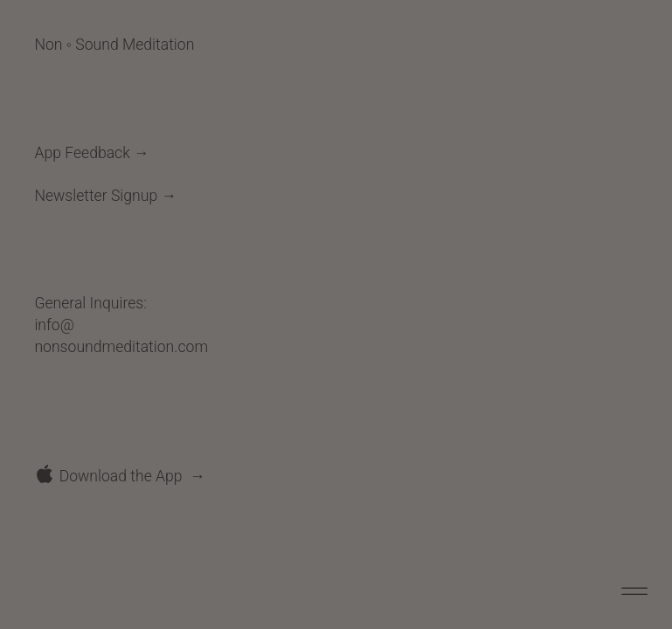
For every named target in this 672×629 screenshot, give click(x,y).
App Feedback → (91, 153)
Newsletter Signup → (105, 196)
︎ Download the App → (119, 476)
